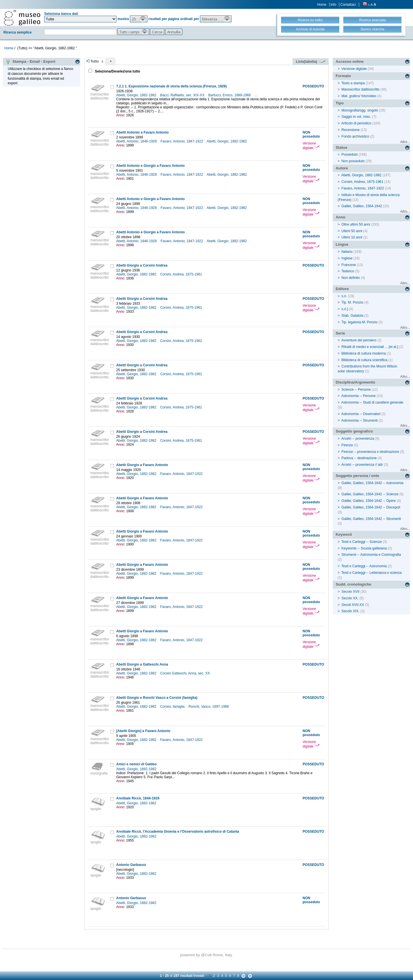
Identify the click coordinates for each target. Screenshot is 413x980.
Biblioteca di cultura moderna (364, 353)
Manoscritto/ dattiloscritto (361, 89)
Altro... (405, 142)
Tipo (340, 103)
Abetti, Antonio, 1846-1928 (137, 141)
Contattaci (348, 5)
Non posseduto (353, 161)
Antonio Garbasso (131, 865)
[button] (139, 19)
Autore (342, 168)
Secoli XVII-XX (353, 605)
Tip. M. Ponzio (352, 302)
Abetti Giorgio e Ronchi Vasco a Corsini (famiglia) (157, 698)
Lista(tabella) (311, 62)
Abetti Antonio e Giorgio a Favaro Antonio (150, 166)
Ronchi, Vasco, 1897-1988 (209, 707)
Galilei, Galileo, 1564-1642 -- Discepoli (371, 507)
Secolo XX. (350, 598)
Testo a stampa (353, 83)
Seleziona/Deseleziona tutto (117, 71)
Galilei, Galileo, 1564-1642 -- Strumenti (371, 519)
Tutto (95, 61)
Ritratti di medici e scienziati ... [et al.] (370, 347)
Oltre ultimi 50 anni (356, 224)
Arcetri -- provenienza (358, 439)
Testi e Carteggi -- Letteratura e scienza (371, 573)
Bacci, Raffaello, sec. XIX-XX (183, 95)
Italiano (347, 252)
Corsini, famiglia (173, 707)
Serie (340, 333)
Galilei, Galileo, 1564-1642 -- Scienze (370, 494)
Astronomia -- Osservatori (361, 414)
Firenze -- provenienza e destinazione (370, 452)
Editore (342, 289)
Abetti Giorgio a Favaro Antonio (142, 465)
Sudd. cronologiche (353, 584)
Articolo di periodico (356, 123)
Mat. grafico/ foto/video (359, 96)
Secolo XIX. (351, 611)
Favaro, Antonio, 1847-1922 (182, 141)
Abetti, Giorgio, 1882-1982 (137, 95)
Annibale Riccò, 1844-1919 (138, 798)
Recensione (351, 130)
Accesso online (350, 61)
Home (322, 5)
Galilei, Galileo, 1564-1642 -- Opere (369, 501)
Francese (349, 265)
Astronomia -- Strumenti (360, 420)
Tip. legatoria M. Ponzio (359, 322)
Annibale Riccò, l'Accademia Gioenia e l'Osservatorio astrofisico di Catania (178, 832)
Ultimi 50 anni (352, 231)
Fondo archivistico (356, 136)
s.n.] (345, 309)
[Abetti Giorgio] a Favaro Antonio (143, 731)
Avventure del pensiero (359, 340)
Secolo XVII (351, 592)
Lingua (342, 244)
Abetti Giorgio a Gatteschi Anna (142, 664)
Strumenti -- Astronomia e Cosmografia (371, 555)
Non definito (351, 278)
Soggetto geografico (354, 431)
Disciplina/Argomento (355, 382)
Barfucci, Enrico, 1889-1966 (230, 95)
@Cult (207, 955)
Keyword (344, 534)
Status (341, 147)
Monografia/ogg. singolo (360, 110)
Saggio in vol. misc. (356, 117)
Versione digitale (311, 146)
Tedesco (348, 271)
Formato (343, 76)
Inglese (347, 258)
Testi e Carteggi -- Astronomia (364, 566)
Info (333, 5)
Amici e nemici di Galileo (136, 764)
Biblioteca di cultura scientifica (365, 360)
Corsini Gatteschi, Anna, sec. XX (185, 673)
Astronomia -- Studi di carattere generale (372, 402)
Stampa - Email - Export (31, 62)
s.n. (344, 296)
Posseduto (350, 154)
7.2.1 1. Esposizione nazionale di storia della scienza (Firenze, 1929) (171, 86)
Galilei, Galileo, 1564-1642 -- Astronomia (373, 483)
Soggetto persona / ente (357, 476)
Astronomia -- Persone (359, 396)
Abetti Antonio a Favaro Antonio (142, 132)
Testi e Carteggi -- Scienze (362, 542)
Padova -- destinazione (359, 458)
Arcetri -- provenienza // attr (362, 465)
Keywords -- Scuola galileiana (364, 548)
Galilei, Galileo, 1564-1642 (362, 206)
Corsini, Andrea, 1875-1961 (181, 274)
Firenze (347, 445)
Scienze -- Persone (356, 390)
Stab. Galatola (352, 316)
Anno (340, 217)
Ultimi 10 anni (352, 237)
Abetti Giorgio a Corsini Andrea (142, 265)
